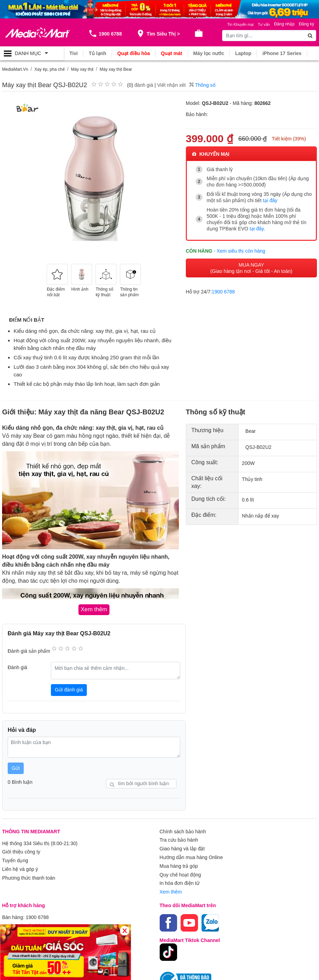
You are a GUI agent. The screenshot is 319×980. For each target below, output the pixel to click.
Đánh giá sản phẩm (29, 651)
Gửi (16, 768)
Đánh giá (17, 667)
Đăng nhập (284, 24)
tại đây (270, 200)
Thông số (202, 85)
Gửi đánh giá (69, 690)
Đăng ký (306, 24)
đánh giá (144, 85)
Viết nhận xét (172, 85)
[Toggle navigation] (32, 53)
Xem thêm (171, 890)
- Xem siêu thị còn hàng (240, 250)
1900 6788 (223, 291)
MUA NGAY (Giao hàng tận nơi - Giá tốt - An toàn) (251, 267)
